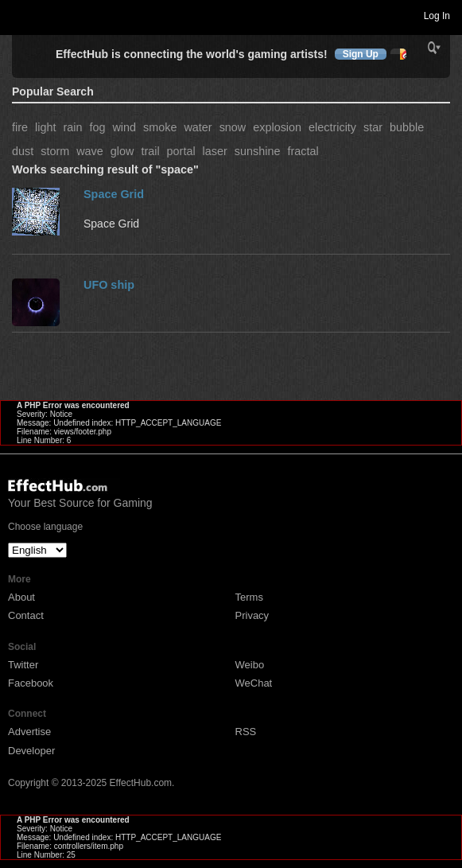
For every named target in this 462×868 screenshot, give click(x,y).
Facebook (31, 683)
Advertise (29, 732)
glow (122, 151)
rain (72, 127)
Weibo (250, 665)
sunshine (258, 151)
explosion (277, 127)
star (373, 127)
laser (215, 151)
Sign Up (361, 54)
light (45, 127)
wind (124, 127)
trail (150, 151)
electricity (332, 127)
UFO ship (109, 285)
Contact (26, 615)
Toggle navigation (19, 15)
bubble (407, 127)
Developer (31, 751)
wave (90, 151)
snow (233, 127)
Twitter (23, 665)
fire (20, 127)
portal (181, 151)
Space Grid (114, 194)
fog (97, 127)
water (198, 127)
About (21, 597)
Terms (249, 597)
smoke (160, 127)
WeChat (254, 683)
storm (55, 151)
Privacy (252, 615)
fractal (303, 151)
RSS (246, 732)
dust (23, 151)
